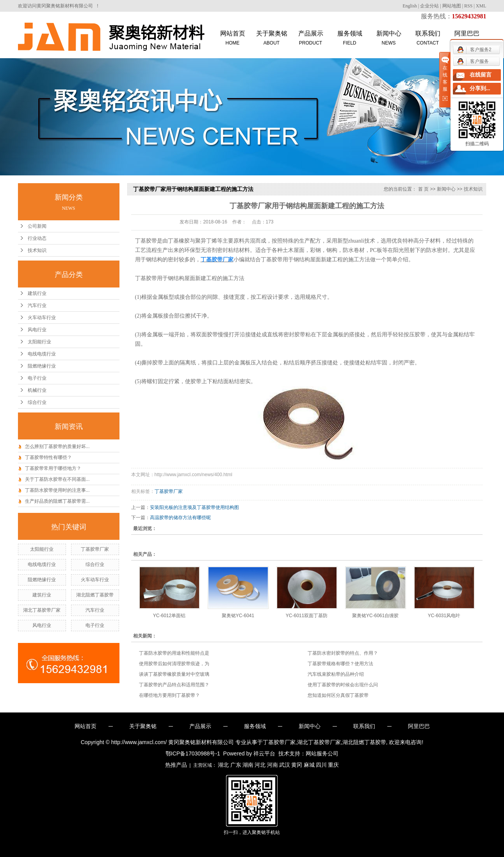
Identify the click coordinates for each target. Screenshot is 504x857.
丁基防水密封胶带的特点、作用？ (343, 653)
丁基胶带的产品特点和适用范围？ (174, 685)
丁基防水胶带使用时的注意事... (57, 490)
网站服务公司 (322, 753)
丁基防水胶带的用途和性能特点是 (174, 653)
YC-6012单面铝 (169, 616)
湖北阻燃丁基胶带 (95, 595)
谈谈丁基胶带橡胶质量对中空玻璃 (174, 674)
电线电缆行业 (42, 354)
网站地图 (452, 6)
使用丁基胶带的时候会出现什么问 (343, 685)
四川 (321, 765)
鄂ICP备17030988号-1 (193, 753)
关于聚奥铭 (272, 38)
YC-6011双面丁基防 (307, 616)
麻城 (309, 765)
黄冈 (297, 765)
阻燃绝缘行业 (42, 366)
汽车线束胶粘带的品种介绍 (336, 674)
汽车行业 (37, 305)
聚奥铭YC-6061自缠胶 (375, 616)
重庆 (333, 765)
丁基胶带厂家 (95, 549)
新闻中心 (389, 38)
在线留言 (481, 75)
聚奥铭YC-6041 (238, 616)
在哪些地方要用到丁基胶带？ (169, 695)
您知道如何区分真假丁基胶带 (338, 695)
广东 (236, 765)
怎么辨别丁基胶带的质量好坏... (57, 446)
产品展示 (311, 38)
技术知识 (37, 250)
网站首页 (233, 38)
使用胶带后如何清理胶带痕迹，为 (174, 664)
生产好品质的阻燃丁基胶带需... (57, 501)
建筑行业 (37, 293)
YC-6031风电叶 (444, 616)
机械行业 (37, 390)
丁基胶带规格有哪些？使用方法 (340, 664)
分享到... (480, 88)
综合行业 (37, 402)
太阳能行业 (39, 342)
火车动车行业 (42, 318)
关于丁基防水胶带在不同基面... (57, 479)
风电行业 (37, 330)
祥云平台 (264, 753)
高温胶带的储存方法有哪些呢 (180, 518)
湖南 (248, 765)
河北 (260, 765)
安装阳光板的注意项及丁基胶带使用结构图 (194, 507)
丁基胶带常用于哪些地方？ (53, 468)
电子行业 (37, 378)
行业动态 (37, 238)
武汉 (285, 765)
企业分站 (429, 6)
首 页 (423, 189)
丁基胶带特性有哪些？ (48, 457)
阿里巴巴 (419, 726)
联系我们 (428, 38)
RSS (468, 6)
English (410, 6)
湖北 (223, 765)
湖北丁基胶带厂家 (42, 610)
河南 (272, 765)
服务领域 (350, 38)
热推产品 (176, 765)
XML (481, 6)
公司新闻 (37, 226)
